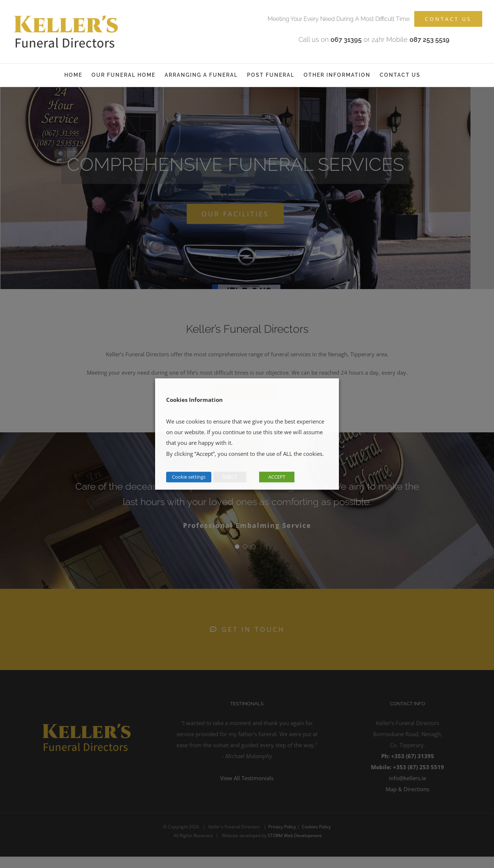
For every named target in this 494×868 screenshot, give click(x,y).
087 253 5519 (429, 39)
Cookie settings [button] (189, 477)
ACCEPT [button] (277, 477)
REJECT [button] (230, 477)
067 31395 (346, 39)
